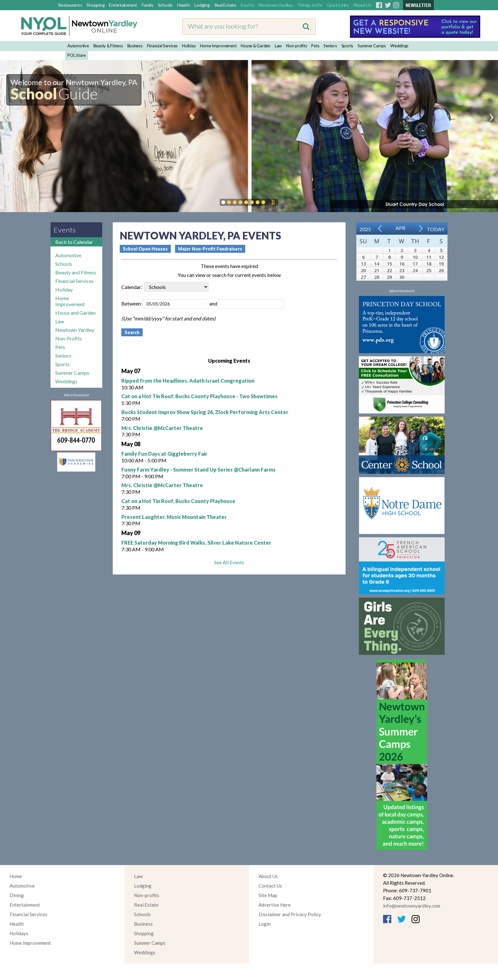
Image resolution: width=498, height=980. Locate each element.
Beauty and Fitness (76, 272)
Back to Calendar (74, 242)
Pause (273, 202)
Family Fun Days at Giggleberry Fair (164, 454)
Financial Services (162, 46)
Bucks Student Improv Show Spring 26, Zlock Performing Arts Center (205, 412)
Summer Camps (372, 46)
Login (265, 924)
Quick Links (338, 5)
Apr (400, 228)
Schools (165, 5)
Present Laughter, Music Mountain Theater (174, 517)
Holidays (19, 933)
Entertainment (123, 5)
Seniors (330, 46)
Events (248, 5)
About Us (362, 5)
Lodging (202, 5)
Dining (17, 895)
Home (16, 876)
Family (148, 5)
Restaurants (70, 5)
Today (436, 229)
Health (184, 5)
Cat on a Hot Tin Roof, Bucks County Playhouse (178, 501)
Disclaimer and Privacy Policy (290, 914)
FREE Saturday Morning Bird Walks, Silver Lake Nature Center (196, 543)
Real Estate (225, 5)
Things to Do (310, 5)
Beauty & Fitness (108, 46)
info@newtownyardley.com (412, 906)
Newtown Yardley (276, 5)
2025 (365, 229)
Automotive (78, 46)
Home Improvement (218, 46)
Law (278, 46)
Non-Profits (69, 338)
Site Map (268, 895)
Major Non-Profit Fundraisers (210, 249)
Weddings (399, 46)
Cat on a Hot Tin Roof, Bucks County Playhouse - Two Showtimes (199, 396)
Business (135, 46)
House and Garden (75, 313)
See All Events (229, 562)
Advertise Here (275, 905)
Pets (315, 46)
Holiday (189, 46)
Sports (347, 46)
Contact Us (270, 886)
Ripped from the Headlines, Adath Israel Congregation (188, 381)
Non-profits (296, 46)
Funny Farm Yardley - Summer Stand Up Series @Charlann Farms (199, 470)
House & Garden (256, 46)
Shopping (95, 5)
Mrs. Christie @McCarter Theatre (162, 428)
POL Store (77, 55)
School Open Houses (145, 249)
